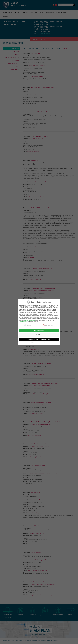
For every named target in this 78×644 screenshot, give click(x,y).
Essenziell (28, 325)
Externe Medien (48, 325)
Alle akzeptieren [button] (39, 330)
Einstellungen (22, 322)
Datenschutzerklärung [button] (40, 343)
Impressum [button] (46, 343)
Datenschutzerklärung (29, 320)
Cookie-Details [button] (32, 343)
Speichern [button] (39, 335)
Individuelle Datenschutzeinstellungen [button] (39, 339)
